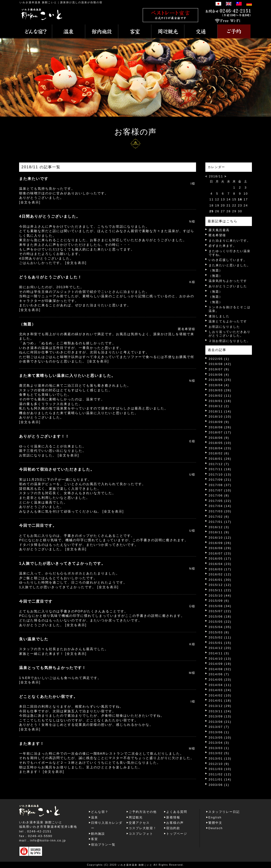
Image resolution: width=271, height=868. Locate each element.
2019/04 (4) (219, 385)
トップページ (177, 834)
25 (211, 211)
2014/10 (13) (220, 659)
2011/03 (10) (220, 769)
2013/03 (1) (219, 748)
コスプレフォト (141, 834)
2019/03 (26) (220, 390)
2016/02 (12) (220, 574)
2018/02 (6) (219, 453)
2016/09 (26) (220, 543)
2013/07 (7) (219, 727)
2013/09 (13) (220, 716)
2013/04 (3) (219, 743)
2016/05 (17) (220, 559)
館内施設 (98, 834)
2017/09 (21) (220, 480)
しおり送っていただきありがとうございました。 (230, 334)
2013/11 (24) (220, 711)
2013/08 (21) (220, 722)
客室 (95, 839)
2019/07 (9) (219, 369)
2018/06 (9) (219, 438)
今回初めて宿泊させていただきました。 (57, 469)
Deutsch (216, 828)
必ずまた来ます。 (223, 246)
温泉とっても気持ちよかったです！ (53, 668)
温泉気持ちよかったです (228, 281)
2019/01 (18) (220, 401)
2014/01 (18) (220, 701)
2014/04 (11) (220, 685)
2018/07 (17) (220, 432)
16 (240, 199)
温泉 (95, 817)
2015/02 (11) (220, 637)
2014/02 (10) (220, 695)
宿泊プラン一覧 (103, 845)
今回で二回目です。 (38, 525)
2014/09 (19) (220, 664)
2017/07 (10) (220, 490)
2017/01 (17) (220, 522)
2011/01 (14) (220, 779)
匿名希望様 (217, 235)
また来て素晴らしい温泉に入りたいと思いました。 (67, 376)
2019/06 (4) (219, 375)
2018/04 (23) (220, 448)
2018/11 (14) (220, 411)
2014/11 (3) (219, 653)
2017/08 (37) (220, 485)
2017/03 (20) (220, 511)
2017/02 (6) (219, 517)
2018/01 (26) (220, 459)
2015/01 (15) (220, 643)
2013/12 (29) (220, 706)
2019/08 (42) (220, 364)
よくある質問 (177, 812)
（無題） (27, 324)
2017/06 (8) (219, 495)
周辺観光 (136, 817)
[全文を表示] (30, 202)
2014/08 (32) (220, 669)
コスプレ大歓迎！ (143, 828)
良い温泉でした (34, 639)
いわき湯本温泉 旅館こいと (38, 2)
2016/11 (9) (219, 532)
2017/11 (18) (220, 469)
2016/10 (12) (220, 538)
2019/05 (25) (220, 380)
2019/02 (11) (220, 396)
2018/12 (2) (219, 406)
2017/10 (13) (220, 475)
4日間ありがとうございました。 (50, 216)
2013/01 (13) (220, 758)
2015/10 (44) (220, 596)
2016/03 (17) (220, 569)
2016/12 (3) (219, 527)
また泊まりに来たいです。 (230, 241)
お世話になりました (224, 327)
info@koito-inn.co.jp (48, 840)
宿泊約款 (173, 828)
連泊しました (219, 316)
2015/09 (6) (219, 601)
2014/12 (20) (220, 648)
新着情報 (173, 817)
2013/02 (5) (219, 753)
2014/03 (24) (220, 690)
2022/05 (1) (219, 359)
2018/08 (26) (220, 427)
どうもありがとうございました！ (51, 277)
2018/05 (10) (220, 443)
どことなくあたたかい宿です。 (48, 697)
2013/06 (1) (219, 732)
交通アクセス (139, 823)
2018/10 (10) (220, 417)
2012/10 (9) (219, 764)
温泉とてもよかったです (228, 321)
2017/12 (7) (219, 464)
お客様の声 (175, 823)
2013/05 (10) (220, 738)
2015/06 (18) (220, 616)
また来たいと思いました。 (230, 265)
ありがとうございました (228, 286)
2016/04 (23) (220, 564)
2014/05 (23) (220, 680)
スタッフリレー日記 (224, 812)
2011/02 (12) (220, 774)
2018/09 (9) (219, 422)
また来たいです (34, 179)
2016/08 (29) (220, 548)
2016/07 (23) (220, 553)
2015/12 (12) (220, 585)
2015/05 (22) (220, 622)
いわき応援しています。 (228, 260)
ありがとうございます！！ (44, 436)
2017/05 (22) (220, 501)
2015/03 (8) (219, 632)
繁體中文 (215, 823)
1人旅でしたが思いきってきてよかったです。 (62, 563)
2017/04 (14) (220, 506)
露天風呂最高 (219, 230)
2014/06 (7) (219, 674)
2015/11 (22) (220, 590)
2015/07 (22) (220, 611)
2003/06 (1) (219, 785)
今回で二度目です (36, 601)
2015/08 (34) (220, 606)
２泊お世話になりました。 (230, 341)
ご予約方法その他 (143, 812)
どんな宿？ (100, 812)
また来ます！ (32, 744)
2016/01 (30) (220, 580)
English (215, 817)
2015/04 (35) (220, 627)
